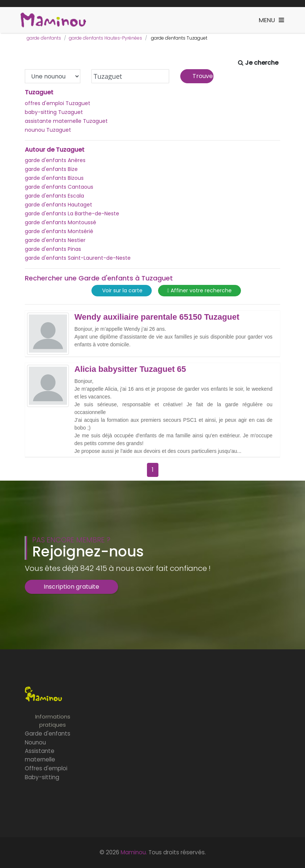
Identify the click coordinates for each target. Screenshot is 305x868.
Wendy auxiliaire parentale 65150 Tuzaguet (157, 317)
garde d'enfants (44, 38)
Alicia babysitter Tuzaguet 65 (130, 369)
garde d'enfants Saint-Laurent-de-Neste (78, 258)
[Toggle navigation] (271, 20)
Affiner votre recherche (200, 291)
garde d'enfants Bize (51, 169)
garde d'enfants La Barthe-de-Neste (72, 213)
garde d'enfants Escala (54, 196)
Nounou (35, 742)
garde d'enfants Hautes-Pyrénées (105, 38)
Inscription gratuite (71, 587)
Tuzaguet (39, 92)
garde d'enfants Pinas (53, 249)
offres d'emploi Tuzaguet (58, 103)
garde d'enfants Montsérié (59, 231)
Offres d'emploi (46, 768)
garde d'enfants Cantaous (59, 187)
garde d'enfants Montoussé (61, 222)
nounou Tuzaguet (48, 130)
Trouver (203, 76)
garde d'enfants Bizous (54, 178)
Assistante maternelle (40, 755)
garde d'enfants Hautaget (58, 205)
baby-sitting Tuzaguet (54, 112)
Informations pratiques (53, 721)
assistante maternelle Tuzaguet (66, 121)
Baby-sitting (42, 777)
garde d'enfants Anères (55, 160)
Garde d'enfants (48, 734)
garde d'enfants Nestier (55, 240)
